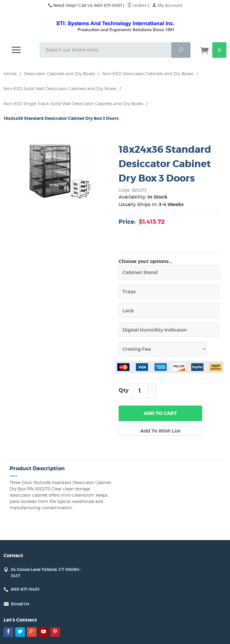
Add (160, 413)
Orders (137, 5)
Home (10, 74)
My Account (167, 5)
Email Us (20, 604)
